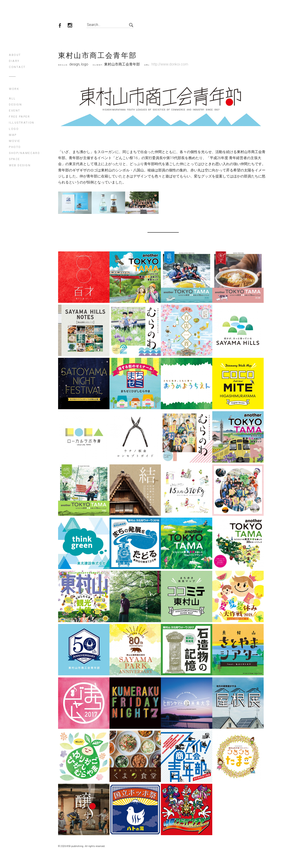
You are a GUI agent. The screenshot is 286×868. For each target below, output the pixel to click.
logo (14, 129)
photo (15, 147)
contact (17, 67)
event (15, 111)
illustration (22, 123)
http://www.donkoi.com (170, 64)
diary (14, 61)
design (15, 104)
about (15, 55)
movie (15, 141)
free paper (20, 117)
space (15, 159)
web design (20, 165)
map (13, 135)
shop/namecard (24, 153)
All (12, 98)
